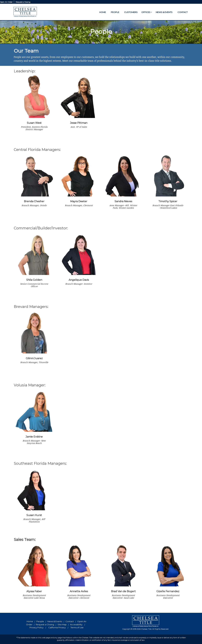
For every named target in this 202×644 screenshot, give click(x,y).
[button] (151, 12)
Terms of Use (77, 627)
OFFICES (146, 12)
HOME (103, 12)
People (40, 621)
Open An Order (6, 2)
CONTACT (183, 12)
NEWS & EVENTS (164, 12)
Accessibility (76, 624)
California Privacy (57, 627)
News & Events (55, 621)
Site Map (62, 624)
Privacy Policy (37, 627)
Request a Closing (23, 2)
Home (30, 621)
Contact (70, 621)
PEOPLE (115, 12)
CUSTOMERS (131, 12)
